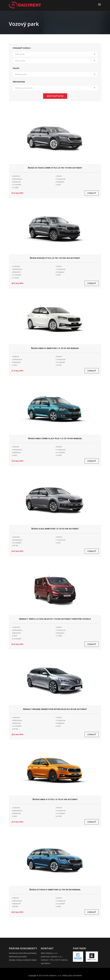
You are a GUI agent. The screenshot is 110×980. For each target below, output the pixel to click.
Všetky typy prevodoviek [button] (24, 88)
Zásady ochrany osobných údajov (23, 960)
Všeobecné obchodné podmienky (23, 953)
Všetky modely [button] (20, 61)
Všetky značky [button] (20, 54)
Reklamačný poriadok (18, 957)
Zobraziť (92, 193)
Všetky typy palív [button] (21, 74)
